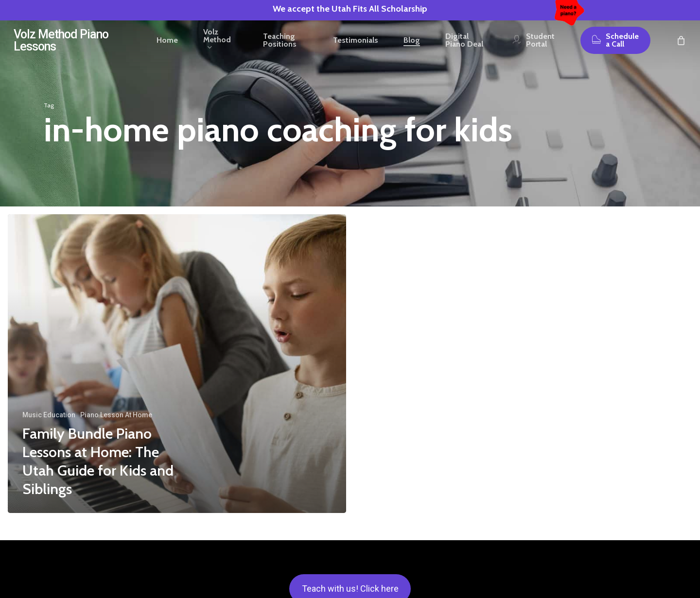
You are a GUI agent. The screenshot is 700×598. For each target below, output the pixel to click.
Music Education (49, 415)
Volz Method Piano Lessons (61, 49)
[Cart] (681, 49)
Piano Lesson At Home (116, 415)
